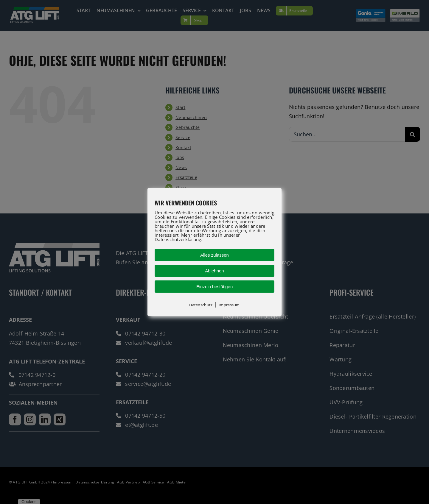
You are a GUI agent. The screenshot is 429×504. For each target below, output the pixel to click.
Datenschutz (201, 305)
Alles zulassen (214, 255)
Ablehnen (214, 271)
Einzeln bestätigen (215, 287)
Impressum (229, 305)
